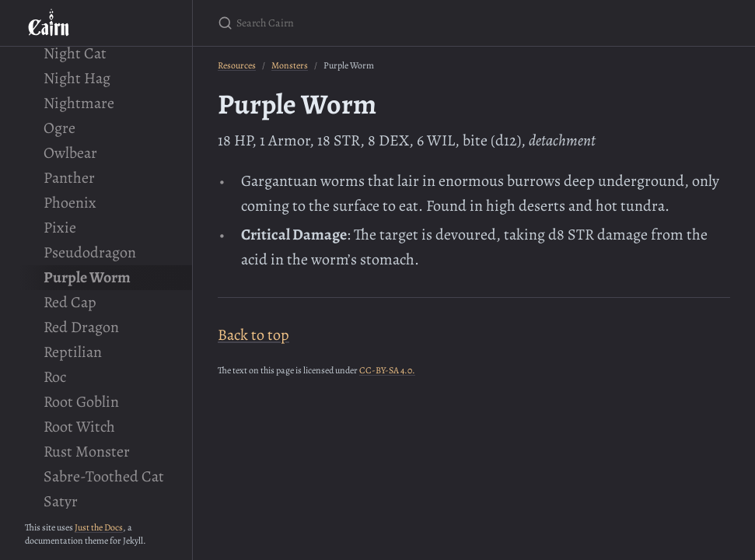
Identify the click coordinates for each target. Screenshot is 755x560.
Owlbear (70, 153)
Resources (237, 65)
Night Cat (75, 53)
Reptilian (73, 352)
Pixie (60, 227)
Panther (69, 178)
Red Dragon (81, 327)
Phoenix (70, 203)
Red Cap (70, 302)
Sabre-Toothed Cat (104, 476)
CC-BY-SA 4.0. (387, 370)
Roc (55, 377)
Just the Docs (99, 527)
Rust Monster (87, 451)
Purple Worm (87, 277)
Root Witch (79, 427)
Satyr (61, 501)
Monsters (290, 65)
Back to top (253, 335)
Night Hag (77, 78)
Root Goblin (81, 402)
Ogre (59, 128)
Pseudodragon (90, 252)
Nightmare (79, 103)
